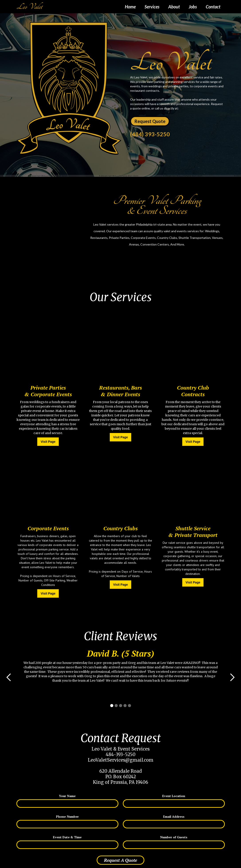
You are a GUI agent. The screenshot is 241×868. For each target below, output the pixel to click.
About (174, 7)
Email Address (174, 816)
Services (152, 7)
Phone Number (67, 816)
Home (130, 7)
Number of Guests (174, 837)
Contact (213, 7)
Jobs (193, 7)
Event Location (174, 796)
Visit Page (48, 442)
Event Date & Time (67, 837)
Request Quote (150, 121)
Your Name (67, 796)
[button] (9, 677)
